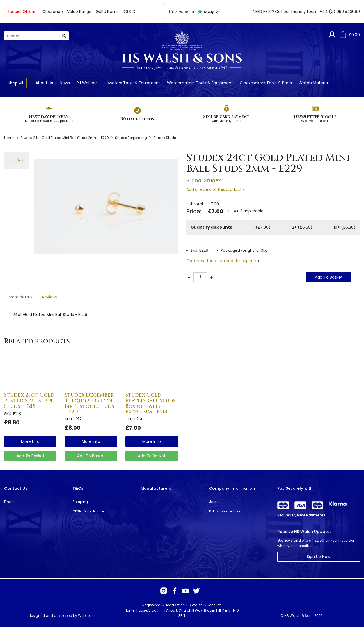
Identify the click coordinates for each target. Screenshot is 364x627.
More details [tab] (21, 297)
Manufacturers (156, 488)
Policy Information (225, 511)
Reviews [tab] (50, 297)
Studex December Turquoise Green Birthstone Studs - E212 (90, 403)
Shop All (15, 83)
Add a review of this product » (215, 189)
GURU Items (107, 12)
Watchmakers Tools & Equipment (200, 83)
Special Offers (21, 12)
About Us (44, 83)
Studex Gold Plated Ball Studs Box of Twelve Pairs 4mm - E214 (151, 403)
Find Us (10, 502)
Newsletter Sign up (315, 117)
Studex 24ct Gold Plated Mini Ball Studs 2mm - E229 (65, 138)
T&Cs (78, 488)
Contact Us (16, 488)
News (65, 83)
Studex (212, 180)
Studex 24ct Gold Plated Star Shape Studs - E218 (29, 401)
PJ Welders (87, 83)
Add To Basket (329, 277)
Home (9, 138)
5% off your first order (315, 121)
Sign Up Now (319, 557)
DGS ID (129, 12)
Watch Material (314, 83)
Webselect (87, 616)
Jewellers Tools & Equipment (132, 83)
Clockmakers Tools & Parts (266, 83)
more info (30, 441)
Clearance (53, 12)
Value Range (79, 12)
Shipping (80, 502)
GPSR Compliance (88, 511)
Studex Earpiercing (131, 138)
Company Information (232, 488)
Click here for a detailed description (221, 261)
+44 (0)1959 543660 (340, 12)
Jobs (213, 502)
